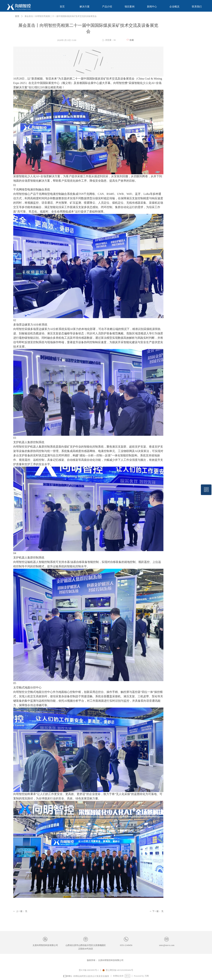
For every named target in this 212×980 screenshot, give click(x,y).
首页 (17, 16)
